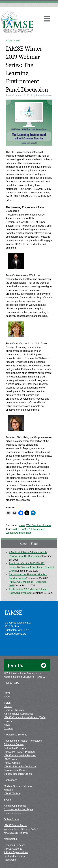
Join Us (27, 665)
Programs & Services (15, 735)
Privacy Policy (12, 683)
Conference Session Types (19, 809)
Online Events (12, 819)
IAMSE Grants (12, 763)
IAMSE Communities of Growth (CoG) (25, 717)
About (7, 697)
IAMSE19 (27, 529)
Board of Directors (14, 710)
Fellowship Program (15, 748)
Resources (39, 529)
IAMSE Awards (12, 759)
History (8, 706)
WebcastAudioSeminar (18, 533)
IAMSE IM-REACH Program (19, 752)
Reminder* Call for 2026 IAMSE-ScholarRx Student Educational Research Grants (32, 567)
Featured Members (14, 856)
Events (8, 800)
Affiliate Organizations (16, 852)
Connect (9, 728)
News (18, 40)
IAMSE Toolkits (12, 794)
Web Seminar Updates (39, 525)
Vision (7, 703)
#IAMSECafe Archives (16, 833)
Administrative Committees (19, 714)
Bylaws (8, 721)
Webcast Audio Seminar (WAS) (21, 829)
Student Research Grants (18, 774)
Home (7, 693)
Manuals (9, 790)
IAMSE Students (13, 849)
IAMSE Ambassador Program (20, 755)
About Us (10, 40)
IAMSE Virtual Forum (15, 825)
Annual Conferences (15, 806)
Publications (11, 780)
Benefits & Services (15, 845)
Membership (11, 839)
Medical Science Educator (18, 786)
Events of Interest (14, 813)
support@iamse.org (15, 634)
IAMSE (16, 529)
